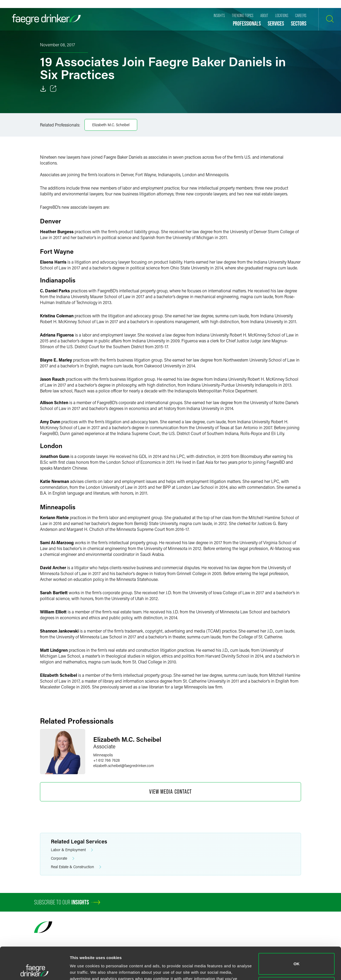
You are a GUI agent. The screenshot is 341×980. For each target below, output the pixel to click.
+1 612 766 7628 (107, 760)
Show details (82, 969)
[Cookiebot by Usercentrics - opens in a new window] (34, 970)
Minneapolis (103, 755)
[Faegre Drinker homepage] (46, 19)
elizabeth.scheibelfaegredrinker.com (124, 766)
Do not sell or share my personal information (297, 957)
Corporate (63, 858)
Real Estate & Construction (76, 867)
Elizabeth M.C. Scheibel (111, 125)
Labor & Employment (72, 850)
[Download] (43, 89)
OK (297, 934)
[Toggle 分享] (53, 89)
